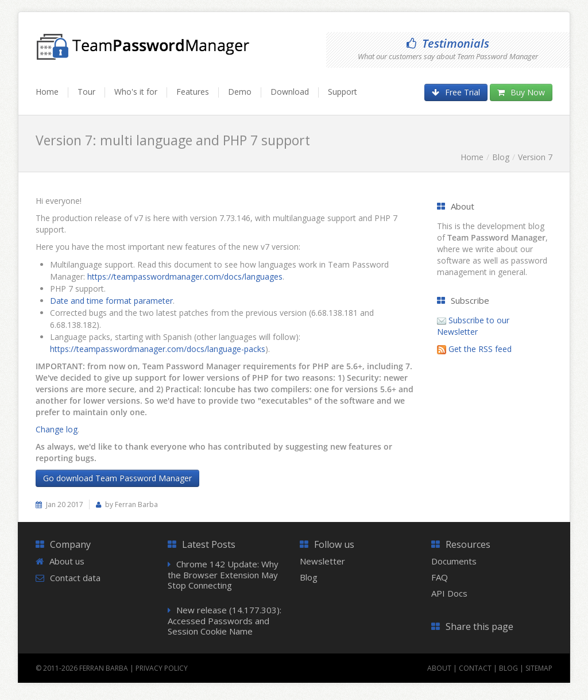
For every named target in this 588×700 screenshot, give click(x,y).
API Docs (449, 593)
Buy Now (521, 92)
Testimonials (448, 43)
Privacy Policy (162, 668)
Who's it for (136, 92)
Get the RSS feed (480, 349)
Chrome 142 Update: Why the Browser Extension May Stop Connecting (223, 575)
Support (343, 92)
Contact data (75, 578)
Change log (57, 429)
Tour (86, 92)
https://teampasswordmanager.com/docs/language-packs (158, 349)
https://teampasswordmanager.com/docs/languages (185, 276)
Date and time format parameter (111, 301)
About (439, 668)
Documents (454, 561)
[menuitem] (52, 97)
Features (193, 92)
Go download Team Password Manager (117, 478)
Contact (475, 668)
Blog (501, 157)
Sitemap (539, 668)
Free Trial (456, 92)
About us (67, 561)
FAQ (440, 577)
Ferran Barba (104, 668)
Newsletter (322, 561)
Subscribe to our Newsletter (473, 326)
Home (47, 92)
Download (290, 92)
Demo (240, 92)
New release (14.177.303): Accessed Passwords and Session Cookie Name (225, 620)
